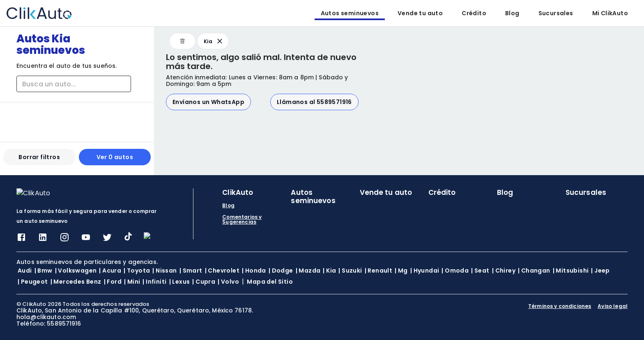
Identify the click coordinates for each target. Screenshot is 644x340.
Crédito (474, 13)
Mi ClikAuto (610, 13)
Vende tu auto (420, 13)
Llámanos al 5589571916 (314, 102)
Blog (512, 13)
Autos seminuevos (350, 13)
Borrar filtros (39, 160)
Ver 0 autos (115, 160)
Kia (214, 41)
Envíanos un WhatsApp (208, 102)
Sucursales (556, 13)
